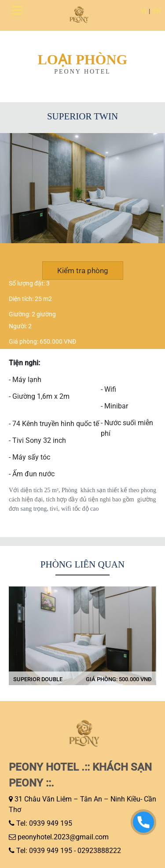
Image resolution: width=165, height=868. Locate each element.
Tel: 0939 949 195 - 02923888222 (69, 851)
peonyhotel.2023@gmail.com (63, 837)
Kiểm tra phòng (83, 271)
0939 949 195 (51, 823)
